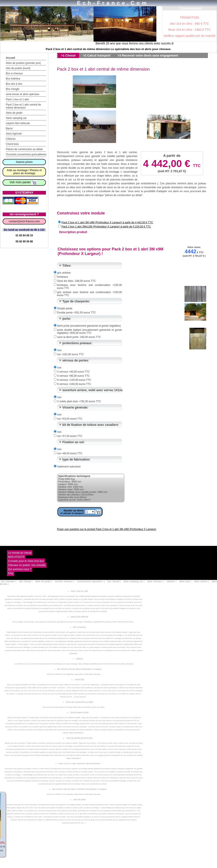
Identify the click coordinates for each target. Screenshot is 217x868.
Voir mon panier (23, 182)
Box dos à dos (14, 84)
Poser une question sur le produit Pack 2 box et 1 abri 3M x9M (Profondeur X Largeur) (107, 529)
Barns (9, 128)
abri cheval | (26, 581)
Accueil (11, 58)
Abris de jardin (14, 113)
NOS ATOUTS (16, 557)
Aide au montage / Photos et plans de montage (24, 172)
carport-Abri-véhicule (18, 123)
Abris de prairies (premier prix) (23, 63)
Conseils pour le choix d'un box (26, 561)
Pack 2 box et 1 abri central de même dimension (23, 106)
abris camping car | (134, 581)
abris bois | (185, 581)
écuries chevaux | (65, 581)
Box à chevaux (14, 73)
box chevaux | (9, 581)
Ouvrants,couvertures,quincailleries (26, 154)
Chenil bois (12, 144)
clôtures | (171, 581)
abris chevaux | (155, 581)
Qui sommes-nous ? (20, 569)
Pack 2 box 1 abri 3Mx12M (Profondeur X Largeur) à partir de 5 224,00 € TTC (106, 227)
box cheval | (114, 581)
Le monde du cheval (20, 553)
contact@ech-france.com (24, 221)
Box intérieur (13, 79)
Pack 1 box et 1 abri (17, 99)
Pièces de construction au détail (24, 149)
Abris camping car (16, 118)
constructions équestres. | (91, 581)
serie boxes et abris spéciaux (23, 94)
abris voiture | (202, 581)
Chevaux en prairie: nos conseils (27, 565)
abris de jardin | (44, 581)
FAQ (11, 573)
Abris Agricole (14, 134)
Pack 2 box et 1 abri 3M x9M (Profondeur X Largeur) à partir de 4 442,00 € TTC (107, 222)
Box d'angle (13, 89)
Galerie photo (24, 162)
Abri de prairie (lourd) (18, 68)
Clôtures (11, 139)
